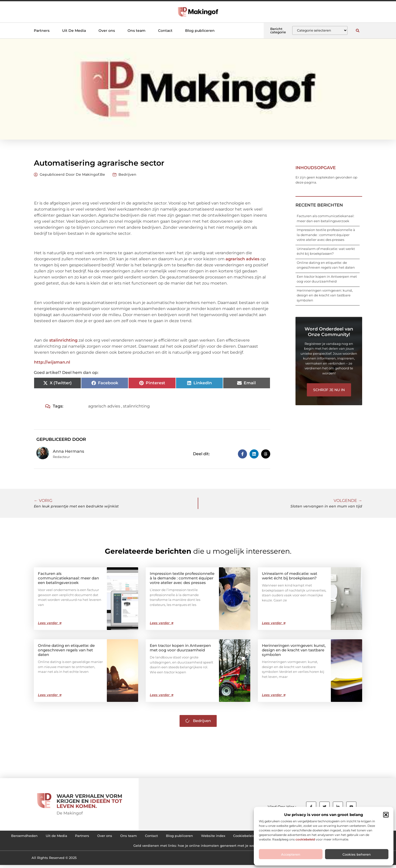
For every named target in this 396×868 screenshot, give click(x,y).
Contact (165, 31)
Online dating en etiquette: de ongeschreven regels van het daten (66, 650)
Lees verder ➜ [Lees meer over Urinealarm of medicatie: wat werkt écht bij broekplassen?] (274, 623)
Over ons (107, 31)
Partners (42, 31)
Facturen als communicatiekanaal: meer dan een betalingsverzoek (68, 578)
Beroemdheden (69, 836)
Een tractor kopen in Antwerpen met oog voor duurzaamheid (180, 647)
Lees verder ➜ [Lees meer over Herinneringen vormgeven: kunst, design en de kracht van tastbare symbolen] (274, 695)
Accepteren (291, 854)
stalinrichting (63, 340)
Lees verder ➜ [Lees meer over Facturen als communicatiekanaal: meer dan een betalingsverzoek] (50, 623)
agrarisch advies (242, 259)
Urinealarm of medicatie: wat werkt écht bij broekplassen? (290, 576)
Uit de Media (106, 836)
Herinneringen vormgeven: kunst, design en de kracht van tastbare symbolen (325, 295)
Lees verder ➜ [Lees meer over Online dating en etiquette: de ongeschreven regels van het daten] (50, 695)
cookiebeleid (305, 839)
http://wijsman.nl (52, 362)
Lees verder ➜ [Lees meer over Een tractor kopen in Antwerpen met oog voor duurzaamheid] (162, 695)
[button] (386, 815)
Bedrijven (127, 174)
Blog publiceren (200, 31)
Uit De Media (74, 31)
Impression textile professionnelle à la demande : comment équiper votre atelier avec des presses (326, 235)
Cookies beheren (357, 854)
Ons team (137, 31)
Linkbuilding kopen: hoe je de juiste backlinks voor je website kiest (122, 848)
